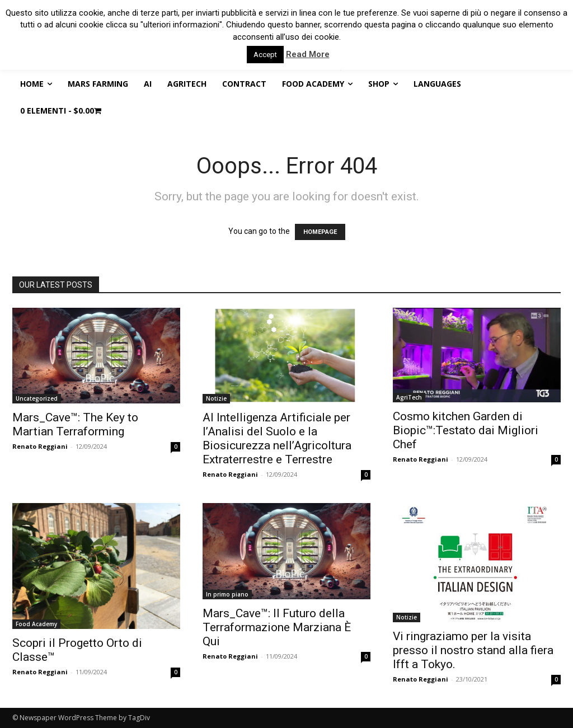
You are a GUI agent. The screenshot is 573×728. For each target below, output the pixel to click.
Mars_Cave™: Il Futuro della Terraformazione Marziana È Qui (277, 627)
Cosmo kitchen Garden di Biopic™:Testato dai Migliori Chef (466, 430)
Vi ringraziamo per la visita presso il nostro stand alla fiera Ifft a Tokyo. (473, 650)
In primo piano (227, 594)
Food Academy (36, 624)
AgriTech (409, 397)
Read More (308, 54)
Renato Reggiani (40, 446)
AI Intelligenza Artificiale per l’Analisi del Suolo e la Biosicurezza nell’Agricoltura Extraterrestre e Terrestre (277, 438)
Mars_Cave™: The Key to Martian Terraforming (75, 424)
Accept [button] (265, 55)
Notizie (216, 398)
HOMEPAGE (320, 232)
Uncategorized (37, 398)
